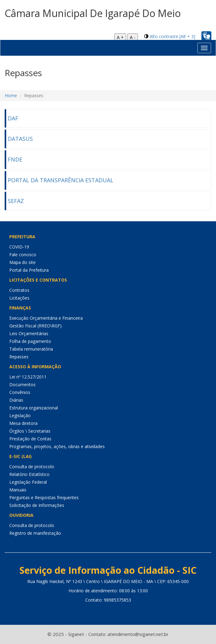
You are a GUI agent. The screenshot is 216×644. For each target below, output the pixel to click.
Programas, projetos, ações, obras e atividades (57, 446)
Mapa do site (22, 262)
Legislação (20, 415)
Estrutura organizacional (34, 408)
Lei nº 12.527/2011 (28, 377)
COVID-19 (19, 247)
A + (120, 37)
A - (133, 37)
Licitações (19, 298)
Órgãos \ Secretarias (30, 431)
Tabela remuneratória (31, 349)
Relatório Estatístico (29, 474)
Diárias (16, 400)
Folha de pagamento (30, 341)
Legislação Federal (28, 482)
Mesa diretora (23, 423)
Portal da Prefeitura (29, 270)
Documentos (22, 385)
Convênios (20, 392)
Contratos (19, 290)
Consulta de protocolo (32, 467)
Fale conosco (23, 255)
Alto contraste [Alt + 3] (172, 36)
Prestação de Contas (30, 439)
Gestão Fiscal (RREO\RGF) (35, 326)
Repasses (19, 357)
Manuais (18, 490)
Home (11, 95)
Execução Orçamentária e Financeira (46, 318)
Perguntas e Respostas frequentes (44, 497)
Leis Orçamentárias (29, 333)
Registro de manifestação (35, 533)
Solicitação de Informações (37, 505)
